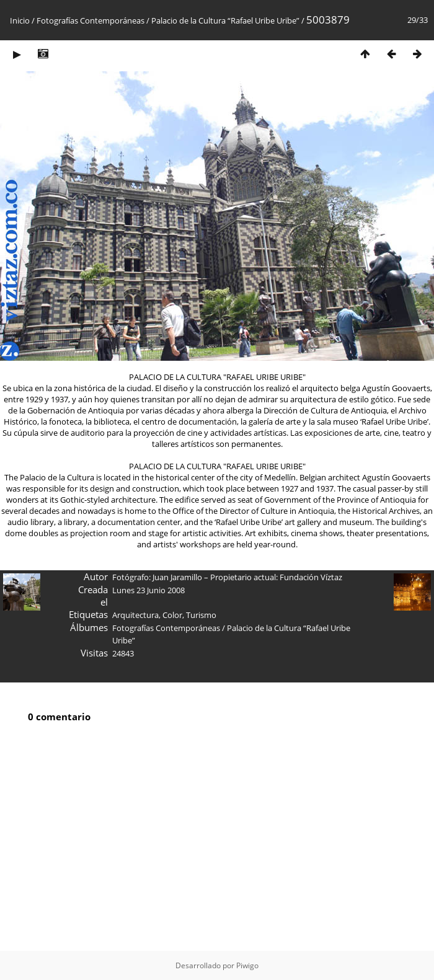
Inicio (20, 20)
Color (172, 615)
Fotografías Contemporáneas (91, 20)
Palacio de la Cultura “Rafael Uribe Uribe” (225, 20)
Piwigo (247, 965)
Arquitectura (135, 615)
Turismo (201, 615)
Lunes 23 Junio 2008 (148, 590)
